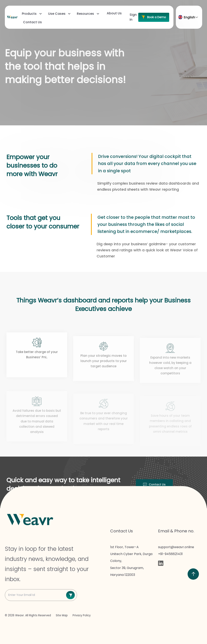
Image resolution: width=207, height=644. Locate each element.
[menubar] (74, 18)
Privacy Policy (82, 615)
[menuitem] (31, 14)
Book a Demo (154, 17)
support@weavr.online (176, 547)
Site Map (62, 615)
